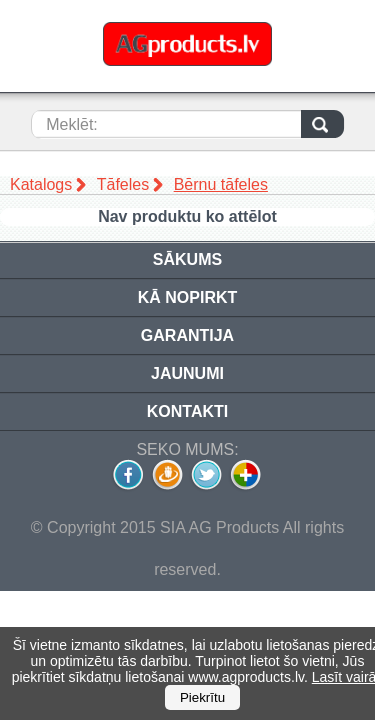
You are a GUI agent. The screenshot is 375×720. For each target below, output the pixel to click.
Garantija (187, 335)
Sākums (187, 259)
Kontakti (187, 411)
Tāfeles (123, 184)
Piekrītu (202, 697)
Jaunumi (187, 373)
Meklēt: (72, 124)
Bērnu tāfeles (221, 184)
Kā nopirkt (188, 297)
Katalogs (41, 184)
